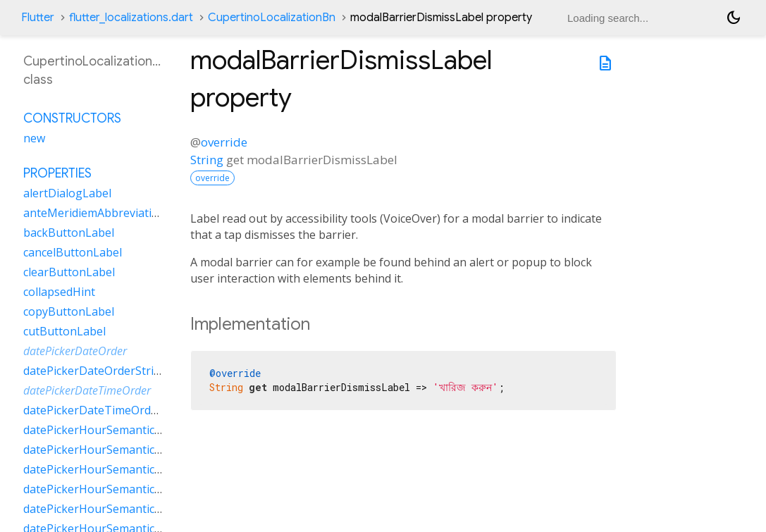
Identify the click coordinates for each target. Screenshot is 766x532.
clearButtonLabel (69, 272)
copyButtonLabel (69, 311)
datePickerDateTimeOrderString (109, 410)
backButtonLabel (69, 233)
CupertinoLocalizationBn (272, 18)
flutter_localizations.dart (131, 18)
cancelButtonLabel (73, 252)
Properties (57, 173)
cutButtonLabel (64, 331)
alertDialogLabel (67, 193)
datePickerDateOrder (75, 351)
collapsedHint (59, 292)
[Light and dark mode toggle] (734, 18)
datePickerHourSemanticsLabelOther (122, 489)
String (207, 160)
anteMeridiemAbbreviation (94, 213)
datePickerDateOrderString (95, 371)
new (34, 138)
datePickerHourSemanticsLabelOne (117, 469)
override (224, 142)
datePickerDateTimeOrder (87, 390)
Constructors (72, 118)
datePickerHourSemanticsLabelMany (121, 450)
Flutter (38, 18)
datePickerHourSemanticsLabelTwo (118, 509)
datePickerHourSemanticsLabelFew (116, 430)
